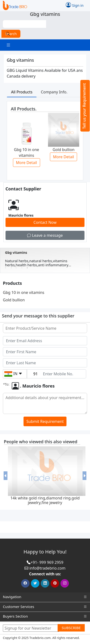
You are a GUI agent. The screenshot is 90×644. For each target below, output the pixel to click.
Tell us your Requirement (84, 106)
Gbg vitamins (16, 252)
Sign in (75, 5)
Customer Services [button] (45, 607)
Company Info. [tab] (54, 92)
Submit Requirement (45, 421)
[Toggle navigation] (8, 45)
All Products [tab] (22, 92)
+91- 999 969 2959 (47, 562)
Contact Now (45, 222)
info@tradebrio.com (47, 568)
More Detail (27, 163)
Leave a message (45, 235)
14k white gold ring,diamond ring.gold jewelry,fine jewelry (45, 500)
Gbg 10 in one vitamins (24, 292)
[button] (6, 476)
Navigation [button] (45, 597)
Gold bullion (14, 300)
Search (11, 34)
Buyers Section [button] (45, 616)
